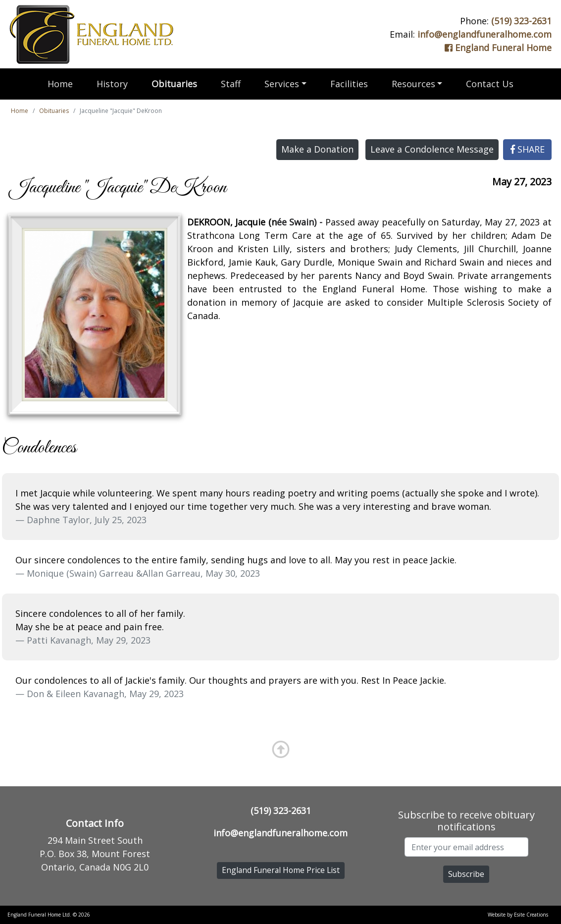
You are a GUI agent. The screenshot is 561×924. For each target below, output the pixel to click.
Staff (231, 84)
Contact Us (490, 84)
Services (282, 84)
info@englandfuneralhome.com (484, 34)
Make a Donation (317, 149)
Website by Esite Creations (518, 915)
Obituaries (174, 84)
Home (60, 84)
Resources (413, 84)
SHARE (528, 149)
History (112, 84)
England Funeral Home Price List (281, 870)
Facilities (349, 84)
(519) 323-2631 (521, 21)
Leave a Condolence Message (432, 149)
